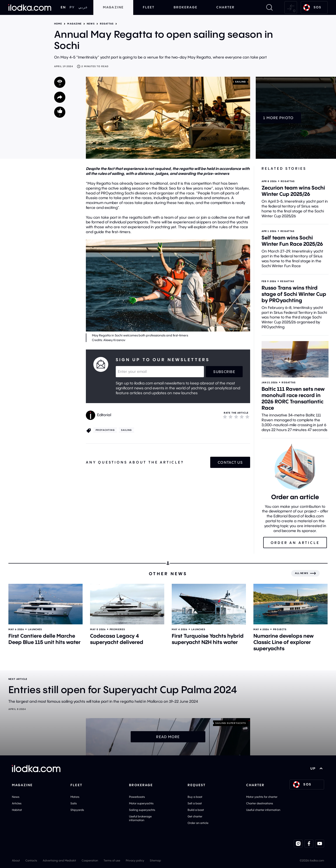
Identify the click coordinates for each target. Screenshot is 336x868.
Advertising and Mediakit (59, 860)
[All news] (305, 573)
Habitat (17, 810)
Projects (280, 629)
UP (317, 768)
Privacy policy (135, 860)
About (16, 860)
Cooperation (90, 860)
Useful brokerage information (140, 818)
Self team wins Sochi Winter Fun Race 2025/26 (292, 241)
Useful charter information (263, 810)
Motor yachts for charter (262, 797)
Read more (168, 737)
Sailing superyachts (142, 810)
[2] (231, 417)
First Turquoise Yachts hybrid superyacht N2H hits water (208, 639)
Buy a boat (195, 797)
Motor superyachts (141, 803)
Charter (225, 7)
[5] (247, 417)
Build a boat (196, 810)
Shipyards (77, 810)
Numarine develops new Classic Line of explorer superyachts (284, 642)
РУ (72, 7)
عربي (83, 7)
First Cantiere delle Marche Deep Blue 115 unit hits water (44, 639)
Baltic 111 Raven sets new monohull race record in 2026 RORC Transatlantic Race (293, 398)
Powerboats (137, 797)
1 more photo (278, 118)
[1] (225, 417)
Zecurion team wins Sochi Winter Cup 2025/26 (293, 191)
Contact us (230, 462)
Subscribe (224, 372)
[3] (236, 417)
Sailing (241, 82)
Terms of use (112, 860)
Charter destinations (260, 803)
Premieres (117, 629)
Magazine (113, 7)
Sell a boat (195, 803)
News (91, 24)
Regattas (107, 24)
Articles (17, 803)
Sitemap (155, 860)
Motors (75, 797)
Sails (74, 803)
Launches (35, 629)
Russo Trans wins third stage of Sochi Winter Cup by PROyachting (294, 294)
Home (58, 24)
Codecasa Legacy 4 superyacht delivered (117, 639)
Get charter (195, 816)
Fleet (149, 7)
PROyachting (105, 430)
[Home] (30, 7)
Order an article (198, 823)
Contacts (31, 860)
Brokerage (185, 7)
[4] (242, 417)
